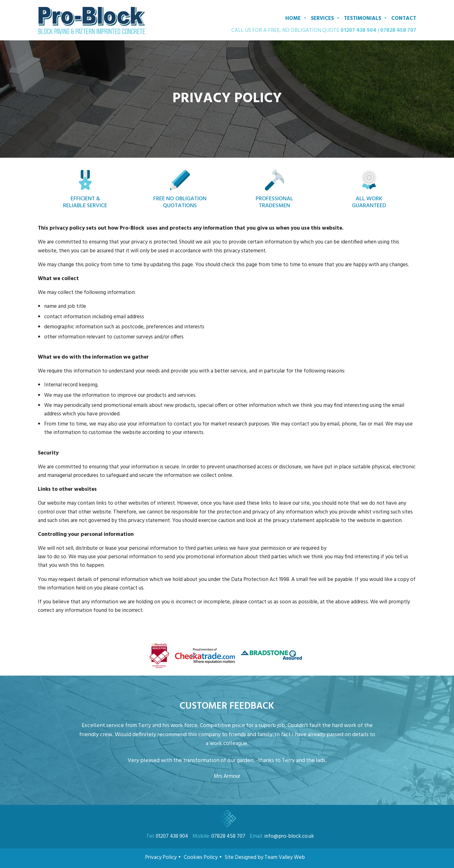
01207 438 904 (358, 30)
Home (293, 18)
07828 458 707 (398, 30)
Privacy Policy (161, 857)
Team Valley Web (285, 857)
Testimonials (363, 18)
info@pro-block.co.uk (289, 836)
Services (322, 18)
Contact (404, 18)
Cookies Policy (201, 857)
